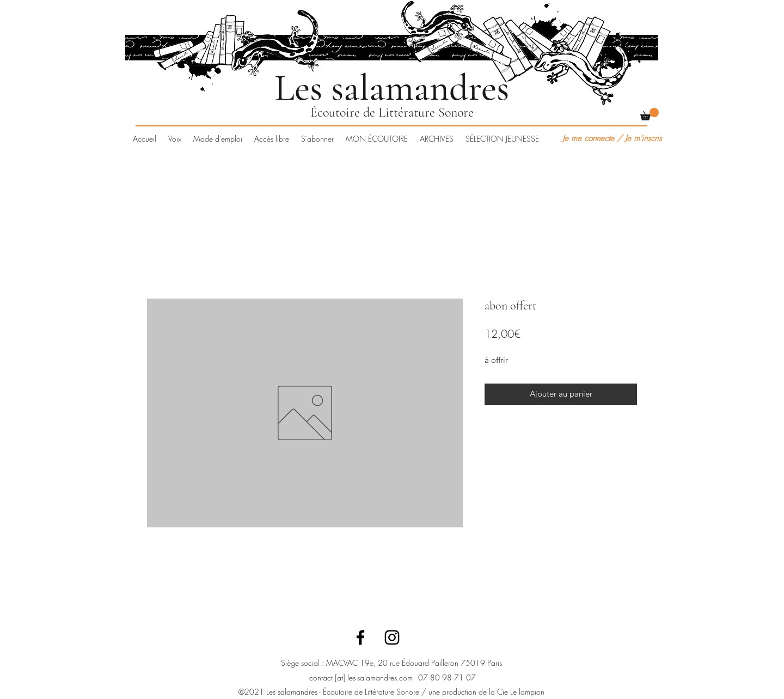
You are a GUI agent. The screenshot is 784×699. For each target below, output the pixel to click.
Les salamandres (392, 88)
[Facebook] (360, 637)
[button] (650, 114)
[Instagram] (392, 637)
